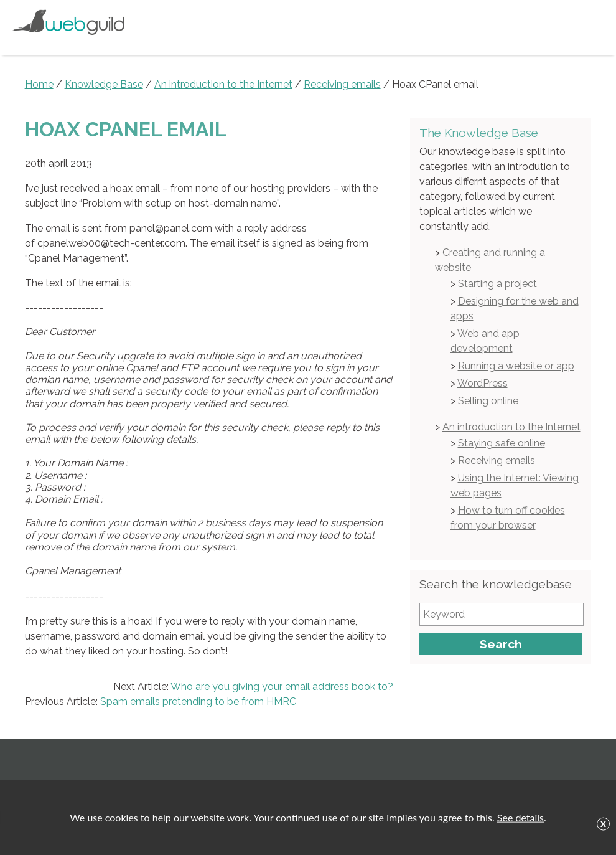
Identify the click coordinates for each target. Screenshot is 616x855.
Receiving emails (497, 461)
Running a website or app (516, 366)
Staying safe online (502, 443)
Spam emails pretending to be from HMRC (198, 701)
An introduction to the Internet (511, 427)
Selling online (488, 401)
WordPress (483, 383)
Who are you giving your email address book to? (282, 687)
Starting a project (497, 284)
